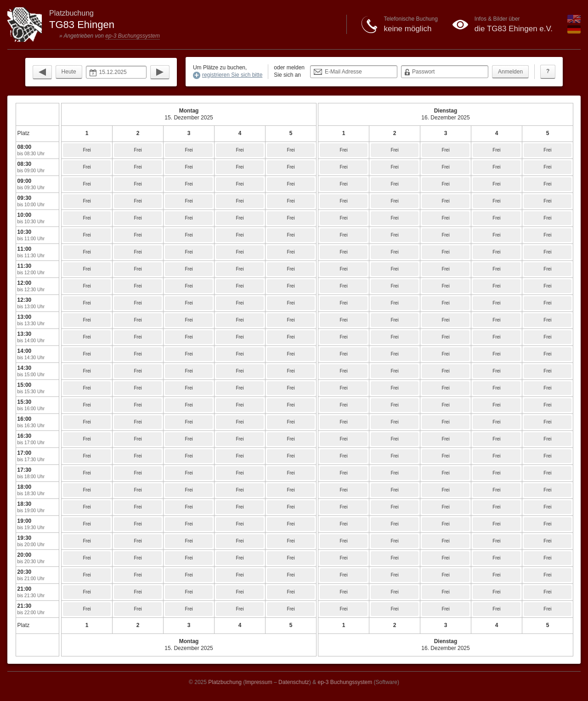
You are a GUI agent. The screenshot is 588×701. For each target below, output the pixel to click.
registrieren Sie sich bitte (232, 75)
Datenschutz (294, 682)
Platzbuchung (225, 682)
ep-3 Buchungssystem (133, 36)
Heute (69, 72)
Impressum (258, 682)
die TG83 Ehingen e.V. (514, 29)
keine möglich (407, 29)
